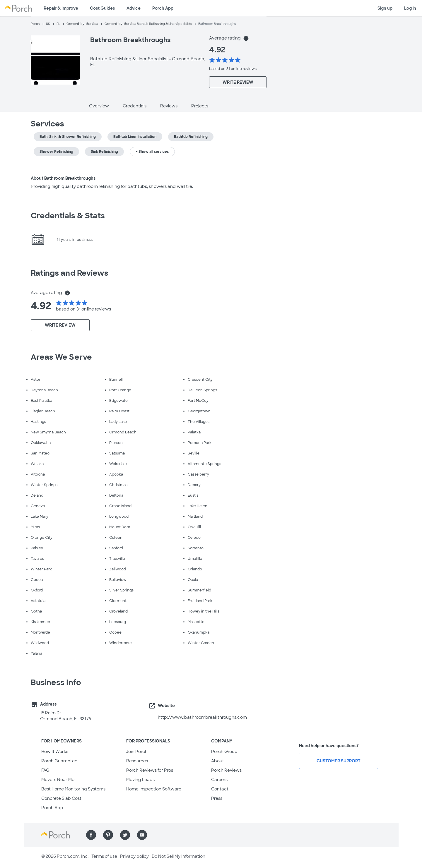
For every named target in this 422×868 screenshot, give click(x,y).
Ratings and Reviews (70, 273)
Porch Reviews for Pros (150, 770)
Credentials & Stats (68, 216)
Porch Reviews (226, 770)
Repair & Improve (61, 8)
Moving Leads (140, 780)
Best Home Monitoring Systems (73, 789)
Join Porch (137, 752)
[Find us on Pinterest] (108, 835)
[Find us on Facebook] (91, 835)
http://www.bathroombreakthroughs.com (202, 717)
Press (217, 798)
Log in (410, 8)
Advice (134, 8)
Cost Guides (102, 8)
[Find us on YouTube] (142, 835)
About (218, 761)
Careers (219, 780)
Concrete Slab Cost (61, 798)
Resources (137, 761)
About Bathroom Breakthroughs (63, 178)
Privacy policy (134, 856)
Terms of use (104, 856)
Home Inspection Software (154, 789)
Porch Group (224, 752)
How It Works (55, 752)
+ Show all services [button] (152, 152)
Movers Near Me (58, 780)
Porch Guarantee (59, 761)
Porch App (163, 8)
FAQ (45, 770)
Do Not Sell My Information (178, 856)
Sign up (385, 8)
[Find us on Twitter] (125, 835)
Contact (220, 789)
